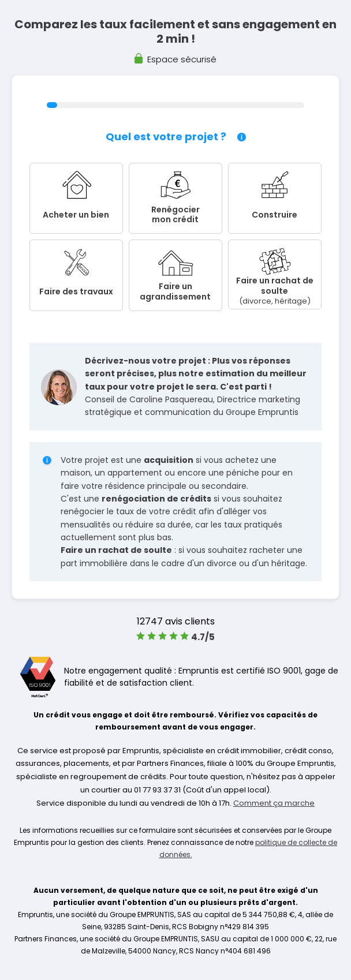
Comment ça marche (274, 803)
